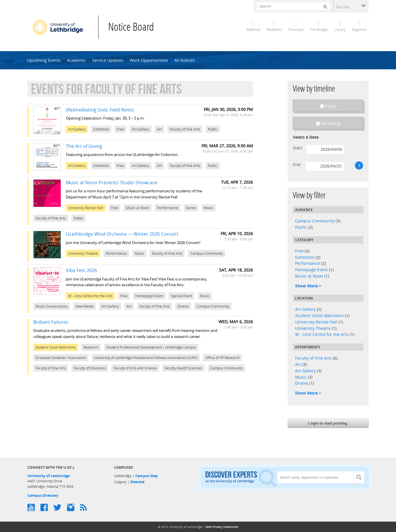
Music (301, 377)
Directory (296, 30)
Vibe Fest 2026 (82, 270)
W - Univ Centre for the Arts (322, 334)
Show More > (308, 286)
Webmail (253, 30)
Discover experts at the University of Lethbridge (241, 478)
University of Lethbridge (49, 476)
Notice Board (131, 28)
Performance (308, 263)
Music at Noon (309, 276)
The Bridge (319, 30)
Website (137, 482)
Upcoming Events (44, 60)
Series (191, 208)
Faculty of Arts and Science (135, 368)
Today (331, 106)
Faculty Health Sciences (183, 368)
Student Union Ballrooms (319, 316)
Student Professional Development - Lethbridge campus (151, 347)
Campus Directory (43, 495)
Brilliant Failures (51, 322)
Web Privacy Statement (222, 527)
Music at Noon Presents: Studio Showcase (112, 183)
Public (301, 227)
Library (340, 30)
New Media (85, 306)
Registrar (359, 30)
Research (91, 347)
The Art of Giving (84, 146)
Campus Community (315, 221)
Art (298, 364)
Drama (302, 383)
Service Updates (108, 60)
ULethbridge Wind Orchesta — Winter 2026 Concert (122, 234)
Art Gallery (305, 309)
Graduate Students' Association (61, 358)
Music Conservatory (52, 306)
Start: (298, 148)
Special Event (182, 296)
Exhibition (305, 257)
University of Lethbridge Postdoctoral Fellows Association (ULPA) (146, 358)
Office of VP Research (222, 358)
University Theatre (313, 328)
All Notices (185, 60)
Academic (76, 60)
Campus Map (147, 476)
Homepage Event (311, 270)
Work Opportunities (149, 60)
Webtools (274, 30)
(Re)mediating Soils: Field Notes (100, 110)
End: (297, 164)
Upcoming (331, 123)
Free (299, 251)
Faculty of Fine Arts (313, 358)
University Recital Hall (316, 322)
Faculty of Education (90, 368)
